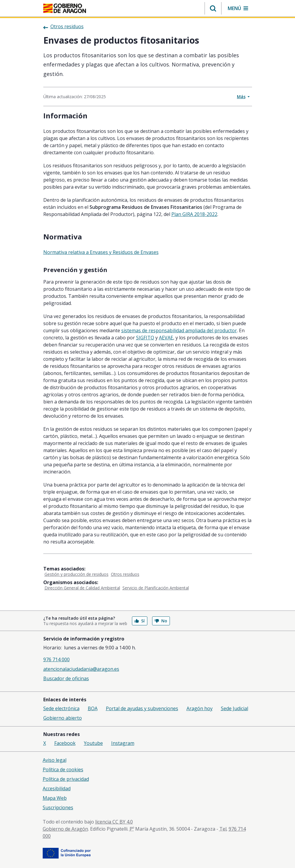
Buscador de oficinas (66, 678)
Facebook (65, 743)
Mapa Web (55, 798)
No (161, 621)
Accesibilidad (57, 788)
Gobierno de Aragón (65, 829)
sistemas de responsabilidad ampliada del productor (179, 330)
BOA (93, 708)
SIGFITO (145, 338)
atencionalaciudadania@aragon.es (81, 669)
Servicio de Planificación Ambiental (156, 588)
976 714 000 (56, 659)
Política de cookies (63, 770)
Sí (140, 621)
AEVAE (166, 338)
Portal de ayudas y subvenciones (142, 708)
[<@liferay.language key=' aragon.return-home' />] (65, 8)
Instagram (123, 743)
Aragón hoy (200, 708)
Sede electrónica (61, 708)
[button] (213, 8)
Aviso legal (55, 760)
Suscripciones (58, 807)
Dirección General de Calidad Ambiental (82, 588)
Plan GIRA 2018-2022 (194, 214)
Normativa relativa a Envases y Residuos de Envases (101, 252)
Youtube (93, 743)
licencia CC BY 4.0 (114, 822)
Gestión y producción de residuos (76, 574)
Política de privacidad (66, 779)
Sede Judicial (235, 708)
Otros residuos (125, 574)
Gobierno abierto (63, 718)
